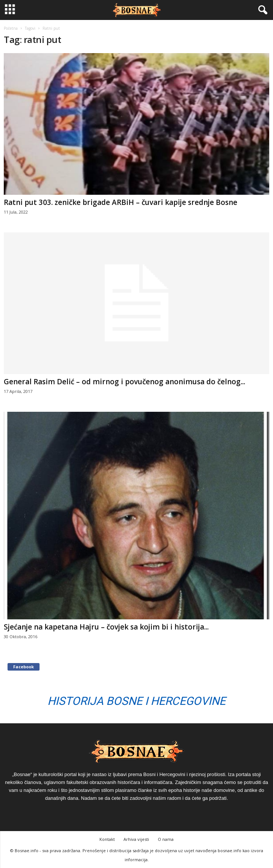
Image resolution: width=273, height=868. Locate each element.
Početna (11, 28)
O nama (166, 839)
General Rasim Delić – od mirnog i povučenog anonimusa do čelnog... (124, 382)
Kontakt (107, 839)
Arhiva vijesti (136, 839)
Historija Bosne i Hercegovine (136, 701)
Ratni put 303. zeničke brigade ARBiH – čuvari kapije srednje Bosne (120, 202)
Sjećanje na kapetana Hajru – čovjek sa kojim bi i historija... (106, 627)
